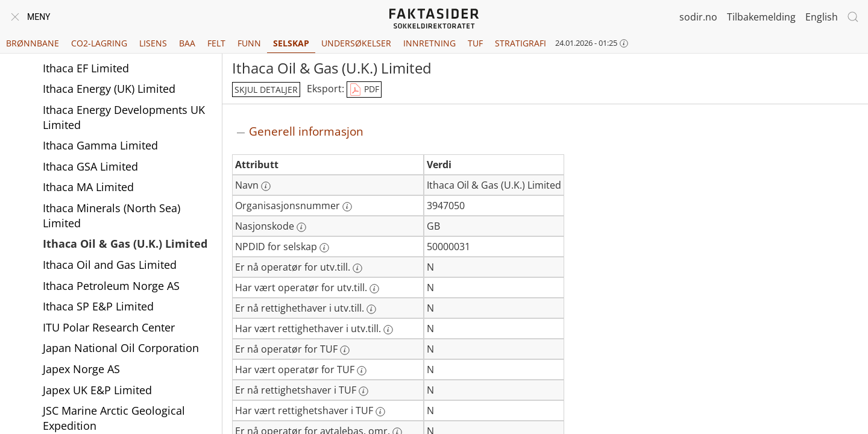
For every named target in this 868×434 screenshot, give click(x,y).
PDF (364, 90)
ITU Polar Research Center (109, 327)
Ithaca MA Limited (88, 187)
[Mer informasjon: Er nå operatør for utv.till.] (357, 268)
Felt (216, 43)
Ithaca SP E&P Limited (98, 306)
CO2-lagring (99, 43)
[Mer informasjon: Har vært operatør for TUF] (362, 371)
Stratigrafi (520, 43)
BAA (187, 43)
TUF (475, 43)
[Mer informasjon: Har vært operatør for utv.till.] (374, 289)
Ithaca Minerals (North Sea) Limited (112, 215)
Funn (249, 43)
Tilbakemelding (761, 17)
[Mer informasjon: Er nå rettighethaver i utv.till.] (371, 309)
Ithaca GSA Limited (90, 166)
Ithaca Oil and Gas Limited (110, 265)
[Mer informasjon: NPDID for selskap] (324, 248)
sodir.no (698, 17)
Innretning (429, 43)
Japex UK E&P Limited (97, 390)
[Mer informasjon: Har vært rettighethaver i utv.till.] (388, 330)
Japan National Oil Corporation (121, 348)
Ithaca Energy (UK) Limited (109, 89)
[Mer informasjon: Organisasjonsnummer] (347, 207)
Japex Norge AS (81, 369)
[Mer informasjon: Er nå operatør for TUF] (345, 350)
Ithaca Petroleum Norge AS (111, 286)
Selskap (291, 43)
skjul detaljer (266, 90)
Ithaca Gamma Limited (100, 145)
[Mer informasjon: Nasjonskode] (301, 227)
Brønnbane (33, 43)
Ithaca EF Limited (86, 68)
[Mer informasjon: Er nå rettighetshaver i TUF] (363, 391)
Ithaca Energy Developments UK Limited (124, 117)
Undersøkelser (356, 43)
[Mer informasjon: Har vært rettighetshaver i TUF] (380, 412)
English (822, 17)
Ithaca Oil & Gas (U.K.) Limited (125, 244)
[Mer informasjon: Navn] (266, 186)
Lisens (153, 43)
